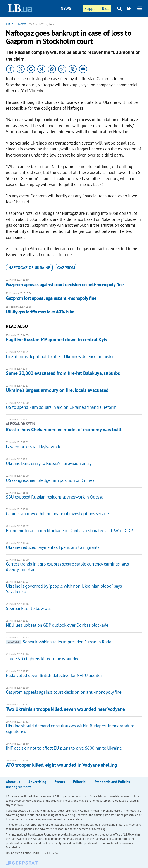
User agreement (18, 787)
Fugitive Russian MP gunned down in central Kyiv (57, 339)
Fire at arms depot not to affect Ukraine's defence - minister (60, 356)
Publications (78, 25)
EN (129, 8)
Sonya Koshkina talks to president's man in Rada (58, 642)
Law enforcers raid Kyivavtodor (34, 447)
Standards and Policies (112, 782)
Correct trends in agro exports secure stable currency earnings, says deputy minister (67, 567)
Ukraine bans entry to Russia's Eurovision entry (49, 463)
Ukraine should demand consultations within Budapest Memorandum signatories (70, 729)
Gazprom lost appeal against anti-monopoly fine (51, 298)
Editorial (80, 782)
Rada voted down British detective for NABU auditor (54, 675)
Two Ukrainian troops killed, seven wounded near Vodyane (65, 709)
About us (13, 782)
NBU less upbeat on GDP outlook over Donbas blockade (57, 625)
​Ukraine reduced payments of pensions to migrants (53, 547)
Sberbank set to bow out (29, 608)
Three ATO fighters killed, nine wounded (43, 659)
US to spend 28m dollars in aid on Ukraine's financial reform (61, 407)
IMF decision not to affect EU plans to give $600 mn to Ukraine (64, 748)
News (66, 8)
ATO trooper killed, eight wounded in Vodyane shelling (61, 765)
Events (60, 782)
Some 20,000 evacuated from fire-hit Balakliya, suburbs (63, 373)
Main (10, 24)
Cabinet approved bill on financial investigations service (57, 514)
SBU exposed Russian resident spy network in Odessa (55, 497)
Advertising (37, 782)
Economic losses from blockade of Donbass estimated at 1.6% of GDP (69, 531)
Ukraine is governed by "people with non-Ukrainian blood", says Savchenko (64, 589)
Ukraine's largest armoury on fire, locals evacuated (57, 390)
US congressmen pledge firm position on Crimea (50, 480)
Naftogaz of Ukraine (29, 268)
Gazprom (66, 268)
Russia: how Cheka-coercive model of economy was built (64, 429)
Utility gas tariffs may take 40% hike (40, 312)
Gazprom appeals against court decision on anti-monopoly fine (65, 285)
